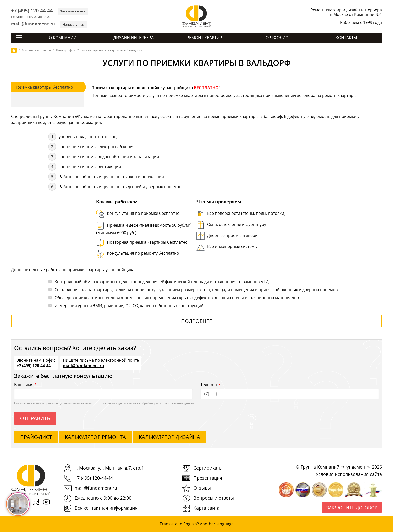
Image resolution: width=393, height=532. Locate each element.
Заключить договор (352, 508)
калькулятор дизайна (169, 437)
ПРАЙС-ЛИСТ (36, 437)
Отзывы (202, 488)
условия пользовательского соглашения (87, 403)
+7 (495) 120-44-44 (32, 11)
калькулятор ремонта (95, 437)
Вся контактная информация (106, 508)
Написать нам (74, 24)
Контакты (346, 38)
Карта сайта (206, 508)
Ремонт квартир (204, 38)
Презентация (208, 478)
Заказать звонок (73, 11)
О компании (63, 38)
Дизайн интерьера (133, 38)
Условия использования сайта (349, 474)
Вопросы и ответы (214, 498)
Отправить (35, 418)
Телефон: (290, 391)
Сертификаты (208, 468)
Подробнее (197, 321)
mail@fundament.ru (33, 24)
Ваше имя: (103, 391)
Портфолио (276, 38)
